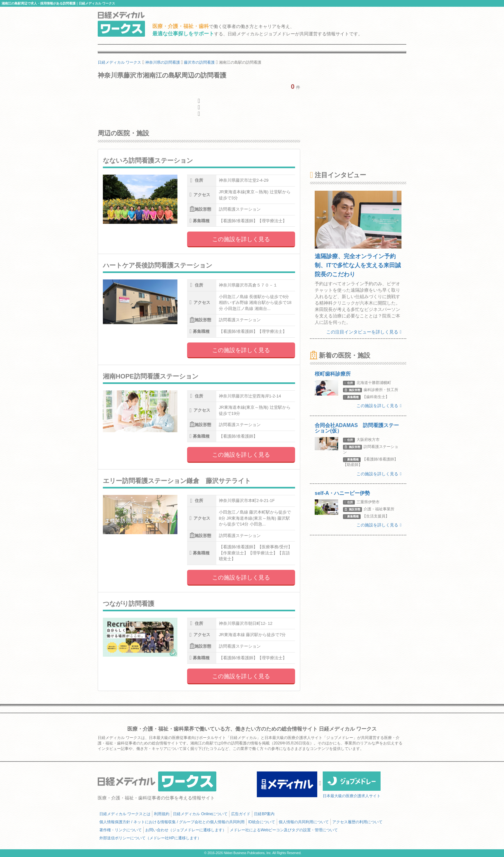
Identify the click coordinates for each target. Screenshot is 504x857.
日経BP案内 (264, 814)
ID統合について (262, 822)
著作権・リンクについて (121, 830)
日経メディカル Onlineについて (200, 814)
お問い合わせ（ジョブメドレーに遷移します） (186, 830)
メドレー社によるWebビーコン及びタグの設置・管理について (284, 830)
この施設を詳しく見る (241, 239)
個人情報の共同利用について (304, 822)
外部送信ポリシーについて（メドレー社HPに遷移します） (150, 838)
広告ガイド (241, 814)
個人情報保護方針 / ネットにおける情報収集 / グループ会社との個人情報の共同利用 (172, 822)
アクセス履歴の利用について (357, 822)
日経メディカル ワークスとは (125, 814)
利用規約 (162, 814)
